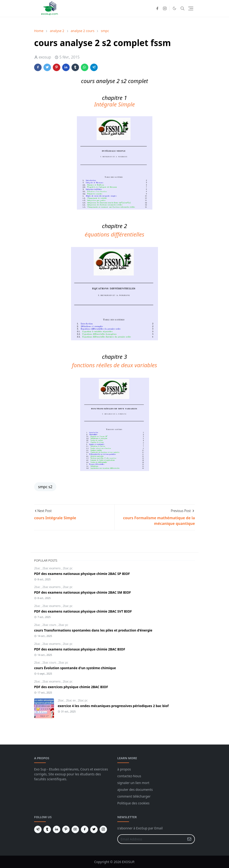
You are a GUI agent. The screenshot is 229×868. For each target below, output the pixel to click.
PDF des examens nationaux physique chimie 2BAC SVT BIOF (83, 611)
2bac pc (68, 568)
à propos (124, 769)
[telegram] (38, 829)
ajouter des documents (135, 790)
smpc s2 (45, 487)
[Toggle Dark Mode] (174, 8)
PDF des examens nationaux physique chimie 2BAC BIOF (80, 649)
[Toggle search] (182, 8)
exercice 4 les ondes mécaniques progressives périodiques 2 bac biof (113, 706)
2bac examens (52, 568)
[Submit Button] (189, 839)
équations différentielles (115, 234)
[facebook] (157, 8)
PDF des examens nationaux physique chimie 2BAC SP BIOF (82, 574)
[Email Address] (151, 839)
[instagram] (165, 8)
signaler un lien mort (133, 783)
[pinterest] (66, 829)
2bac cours (50, 625)
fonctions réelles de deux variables (114, 365)
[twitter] (94, 829)
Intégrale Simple (114, 104)
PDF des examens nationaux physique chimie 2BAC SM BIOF (82, 592)
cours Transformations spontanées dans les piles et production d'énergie (93, 630)
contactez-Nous (129, 776)
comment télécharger (134, 796)
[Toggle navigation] (191, 9)
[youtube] (75, 829)
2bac (38, 568)
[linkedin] (57, 829)
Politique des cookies (133, 803)
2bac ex (71, 700)
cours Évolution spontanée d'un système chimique (75, 668)
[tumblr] (47, 829)
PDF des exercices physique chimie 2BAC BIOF (71, 687)
